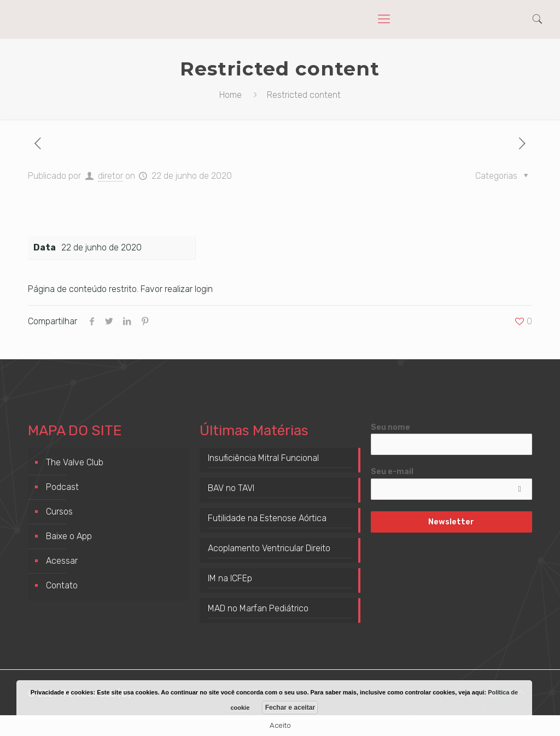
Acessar (62, 561)
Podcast (62, 487)
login (204, 289)
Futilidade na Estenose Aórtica (267, 518)
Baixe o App (69, 536)
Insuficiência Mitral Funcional (263, 458)
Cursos (59, 512)
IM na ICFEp (230, 578)
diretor (110, 176)
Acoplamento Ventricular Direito (269, 548)
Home (231, 95)
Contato (62, 585)
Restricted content (304, 95)
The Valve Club (75, 462)
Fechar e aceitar (290, 708)
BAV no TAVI (231, 488)
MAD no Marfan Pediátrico (258, 608)
